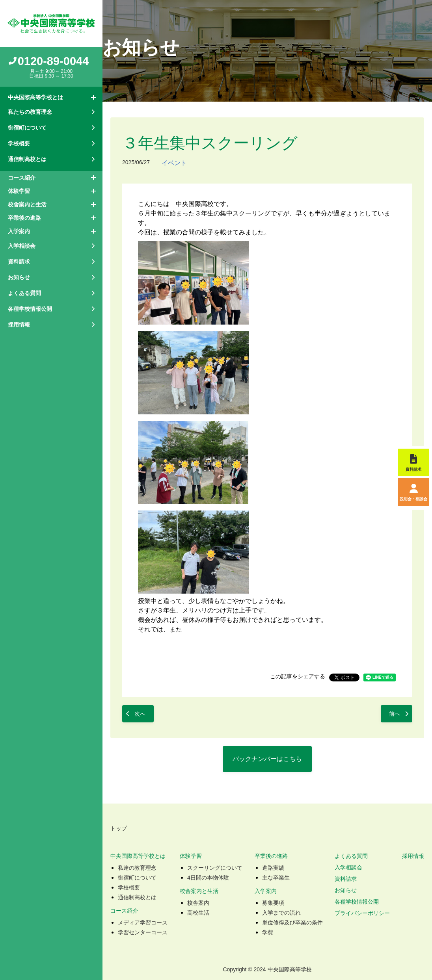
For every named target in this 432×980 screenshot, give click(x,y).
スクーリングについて (215, 868)
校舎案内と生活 (199, 891)
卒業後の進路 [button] (24, 218)
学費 (268, 932)
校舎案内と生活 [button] (27, 204)
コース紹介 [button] (22, 178)
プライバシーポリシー (362, 913)
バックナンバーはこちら (267, 759)
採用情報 (19, 325)
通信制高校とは (137, 897)
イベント (174, 163)
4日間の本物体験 (208, 878)
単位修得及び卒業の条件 (292, 922)
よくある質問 (351, 856)
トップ (119, 828)
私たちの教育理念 (30, 112)
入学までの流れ (281, 913)
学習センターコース (143, 932)
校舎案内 (198, 903)
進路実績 (273, 868)
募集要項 (273, 903)
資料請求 (346, 879)
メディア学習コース (143, 922)
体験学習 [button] (19, 191)
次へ (140, 714)
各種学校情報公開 (357, 902)
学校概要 (129, 887)
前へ (395, 714)
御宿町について (137, 878)
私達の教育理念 (137, 868)
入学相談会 (348, 867)
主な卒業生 (276, 878)
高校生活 (198, 913)
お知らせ (346, 890)
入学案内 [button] (19, 231)
